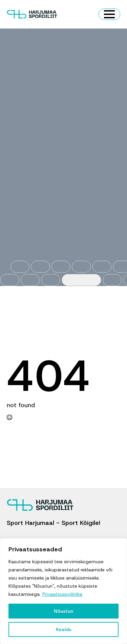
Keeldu (64, 629)
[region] (63, 591)
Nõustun (63, 611)
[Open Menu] (109, 14)
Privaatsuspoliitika (62, 594)
